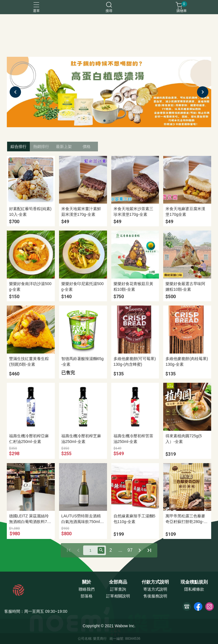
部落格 (87, 596)
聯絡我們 (87, 589)
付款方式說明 (155, 582)
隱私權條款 (194, 589)
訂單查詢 (118, 589)
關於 (87, 582)
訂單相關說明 (118, 596)
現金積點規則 (194, 582)
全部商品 (118, 582)
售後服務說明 (155, 596)
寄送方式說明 (155, 589)
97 (130, 550)
